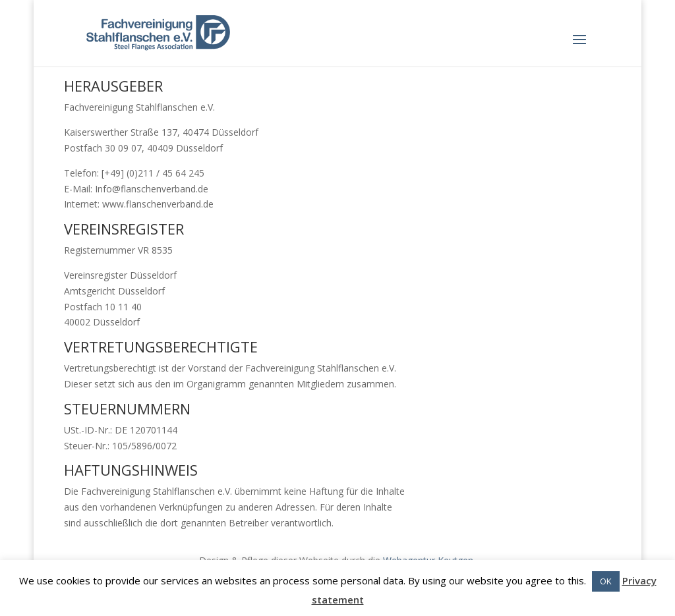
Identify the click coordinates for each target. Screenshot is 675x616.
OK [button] (606, 581)
